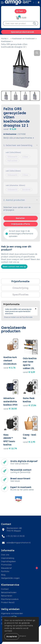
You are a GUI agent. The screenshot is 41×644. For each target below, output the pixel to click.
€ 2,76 (9, 368)
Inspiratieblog (8, 558)
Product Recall (8, 602)
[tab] (20, 281)
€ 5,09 (29, 372)
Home (4, 39)
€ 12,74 (10, 448)
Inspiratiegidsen (8, 561)
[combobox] (17, 23)
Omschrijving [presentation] (20, 288)
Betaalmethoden (9, 592)
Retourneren (7, 596)
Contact (5, 589)
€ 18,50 (10, 409)
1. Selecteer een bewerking (18, 145)
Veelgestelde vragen (10, 578)
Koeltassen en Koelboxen (24, 39)
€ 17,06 (30, 405)
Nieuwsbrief (6, 568)
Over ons (5, 555)
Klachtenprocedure (10, 599)
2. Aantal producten (14, 200)
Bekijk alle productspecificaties (19, 138)
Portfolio (5, 571)
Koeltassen (6, 41)
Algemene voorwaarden (12, 613)
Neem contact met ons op (14, 267)
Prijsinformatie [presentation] (20, 281)
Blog (3, 575)
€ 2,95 (29, 442)
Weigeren (23, 636)
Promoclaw (6, 565)
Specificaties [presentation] (20, 295)
